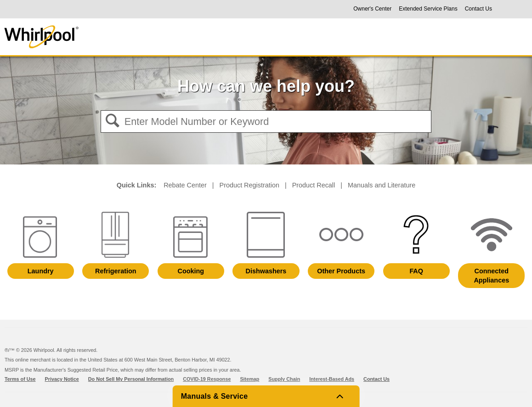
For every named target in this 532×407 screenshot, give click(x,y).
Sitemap (249, 379)
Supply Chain (284, 379)
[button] (112, 122)
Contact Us (478, 9)
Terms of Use (20, 379)
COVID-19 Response (207, 379)
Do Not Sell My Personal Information (131, 379)
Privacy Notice (62, 379)
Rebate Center (185, 185)
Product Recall (314, 185)
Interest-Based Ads (332, 379)
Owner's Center (372, 9)
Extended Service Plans (428, 9)
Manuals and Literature (382, 185)
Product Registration (249, 185)
